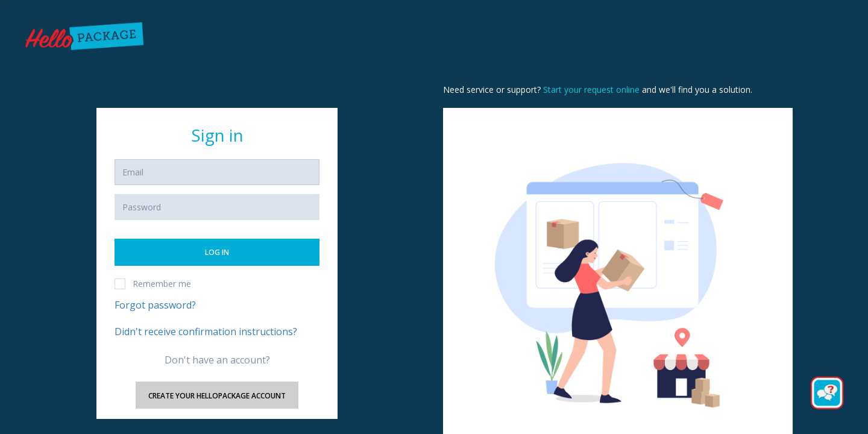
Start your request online (591, 90)
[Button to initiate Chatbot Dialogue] (827, 393)
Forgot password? (155, 305)
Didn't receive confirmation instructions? (206, 332)
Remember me (153, 284)
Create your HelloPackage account (217, 396)
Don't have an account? (217, 360)
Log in (217, 252)
